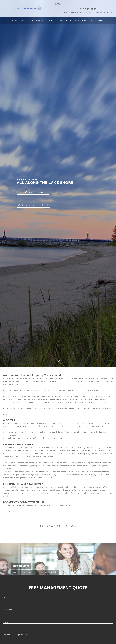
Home (15, 20)
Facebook (17, 512)
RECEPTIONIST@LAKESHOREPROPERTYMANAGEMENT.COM (89, 10)
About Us (87, 20)
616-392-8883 (89, 6)
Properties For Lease (33, 20)
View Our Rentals (33, 192)
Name (5, 597)
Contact (99, 20)
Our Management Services (33, 205)
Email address (8, 609)
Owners (63, 20)
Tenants (51, 20)
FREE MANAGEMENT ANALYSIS (58, 526)
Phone (5, 622)
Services (74, 20)
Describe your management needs (16, 634)
